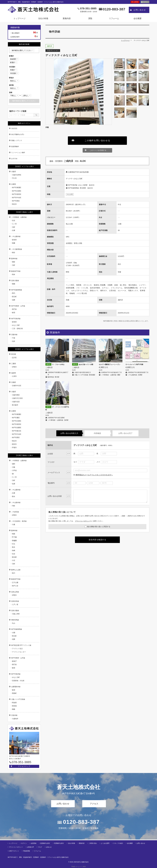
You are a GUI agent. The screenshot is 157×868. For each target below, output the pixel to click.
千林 (14, 338)
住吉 (14, 220)
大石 (14, 560)
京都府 (14, 382)
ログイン (146, 2)
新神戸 (14, 661)
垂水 (14, 496)
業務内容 (67, 18)
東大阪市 (15, 405)
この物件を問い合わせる (97, 141)
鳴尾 (14, 534)
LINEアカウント (14, 850)
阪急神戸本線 (16, 271)
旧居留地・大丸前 (18, 681)
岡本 (14, 275)
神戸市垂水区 (17, 431)
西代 (14, 293)
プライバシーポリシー (83, 521)
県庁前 (14, 309)
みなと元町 (16, 325)
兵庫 (14, 230)
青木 (14, 547)
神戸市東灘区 (17, 188)
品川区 (14, 358)
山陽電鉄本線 (16, 687)
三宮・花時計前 (17, 329)
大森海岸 (15, 719)
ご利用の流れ (93, 843)
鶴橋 (14, 284)
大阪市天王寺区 (17, 398)
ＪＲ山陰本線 (16, 502)
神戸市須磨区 (17, 428)
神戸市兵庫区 (17, 191)
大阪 (14, 467)
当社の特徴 (43, 18)
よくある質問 (105, 843)
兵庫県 (14, 184)
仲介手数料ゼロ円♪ (18, 134)
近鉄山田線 (15, 592)
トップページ (19, 18)
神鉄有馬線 (15, 620)
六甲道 (14, 470)
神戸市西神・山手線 (18, 306)
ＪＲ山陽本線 (16, 236)
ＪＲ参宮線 (15, 512)
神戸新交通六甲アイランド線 (21, 645)
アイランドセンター (19, 652)
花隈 (14, 300)
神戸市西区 (16, 201)
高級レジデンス (17, 140)
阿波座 (14, 703)
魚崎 (14, 550)
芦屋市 (14, 448)
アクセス (94, 804)
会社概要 (138, 18)
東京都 (14, 354)
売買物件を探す (59, 843)
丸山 (14, 623)
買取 (90, 18)
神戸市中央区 (17, 198)
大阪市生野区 (17, 175)
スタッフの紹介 (118, 843)
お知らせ (49, 846)
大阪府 (14, 172)
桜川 (14, 573)
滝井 (14, 341)
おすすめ (14, 159)
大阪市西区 (16, 395)
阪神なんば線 (16, 570)
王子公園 (15, 583)
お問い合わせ (140, 10)
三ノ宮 (14, 224)
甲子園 (14, 537)
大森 (14, 524)
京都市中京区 (17, 386)
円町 (14, 506)
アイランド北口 (17, 649)
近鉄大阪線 (15, 281)
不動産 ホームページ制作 (78, 866)
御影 (14, 262)
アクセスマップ (24, 766)
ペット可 (70, 194)
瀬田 (14, 464)
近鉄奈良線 (15, 601)
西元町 (14, 297)
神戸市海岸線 (16, 319)
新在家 (14, 557)
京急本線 (14, 715)
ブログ (40, 846)
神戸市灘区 (16, 418)
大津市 (14, 376)
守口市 (14, 178)
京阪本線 (14, 335)
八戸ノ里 (15, 604)
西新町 (14, 693)
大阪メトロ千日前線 (18, 699)
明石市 (14, 204)
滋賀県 (14, 373)
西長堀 (14, 706)
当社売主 (14, 128)
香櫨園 (14, 541)
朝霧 (14, 243)
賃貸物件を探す (45, 843)
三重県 (14, 364)
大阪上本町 (16, 614)
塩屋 (14, 484)
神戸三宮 (15, 586)
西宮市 (14, 444)
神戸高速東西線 (17, 290)
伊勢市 (14, 367)
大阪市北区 (16, 402)
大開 (14, 633)
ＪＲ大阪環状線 (17, 249)
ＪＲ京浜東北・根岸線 (19, 521)
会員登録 (136, 2)
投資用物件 (15, 146)
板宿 (14, 313)
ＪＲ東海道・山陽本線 (19, 217)
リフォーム (114, 18)
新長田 (14, 240)
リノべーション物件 (18, 153)
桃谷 (14, 253)
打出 (14, 544)
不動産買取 (26, 850)
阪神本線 (14, 259)
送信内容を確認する (97, 540)
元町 (14, 227)
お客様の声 (30, 846)
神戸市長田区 (17, 194)
